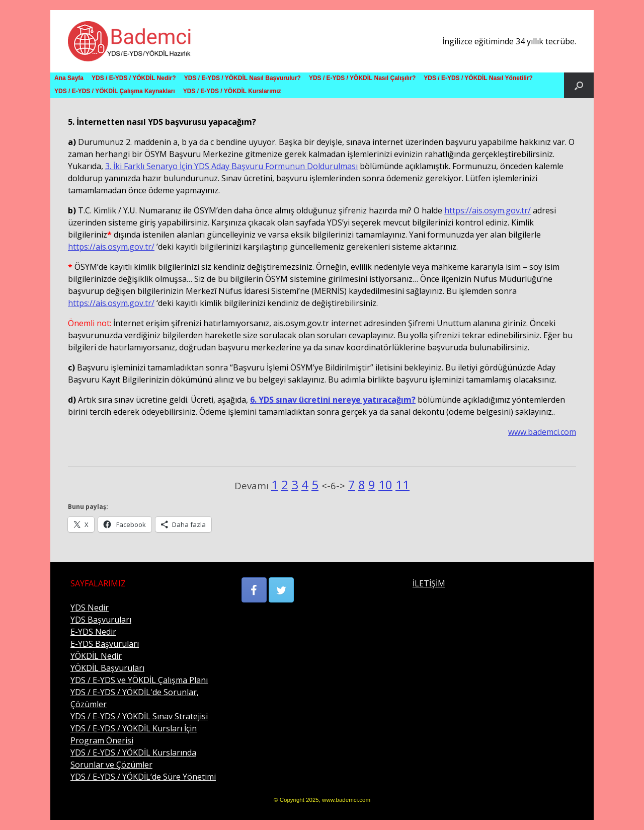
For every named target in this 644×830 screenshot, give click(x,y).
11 (403, 484)
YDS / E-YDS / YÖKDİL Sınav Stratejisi (139, 716)
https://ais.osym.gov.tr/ (488, 210)
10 (385, 484)
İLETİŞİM (429, 583)
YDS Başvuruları (101, 620)
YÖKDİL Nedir (96, 656)
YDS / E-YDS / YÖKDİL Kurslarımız (232, 91)
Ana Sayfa (69, 78)
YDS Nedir (90, 608)
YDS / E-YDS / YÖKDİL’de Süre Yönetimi (143, 777)
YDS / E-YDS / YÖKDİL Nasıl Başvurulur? (243, 78)
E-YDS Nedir (93, 632)
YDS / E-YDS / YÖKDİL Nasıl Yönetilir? (478, 78)
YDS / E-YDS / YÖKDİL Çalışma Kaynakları (115, 91)
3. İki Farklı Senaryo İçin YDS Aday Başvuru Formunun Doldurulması (231, 166)
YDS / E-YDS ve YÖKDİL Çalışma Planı (139, 680)
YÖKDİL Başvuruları (107, 668)
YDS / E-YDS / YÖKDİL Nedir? (134, 78)
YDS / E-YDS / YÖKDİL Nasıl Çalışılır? (362, 78)
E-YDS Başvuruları (105, 644)
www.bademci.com (542, 432)
